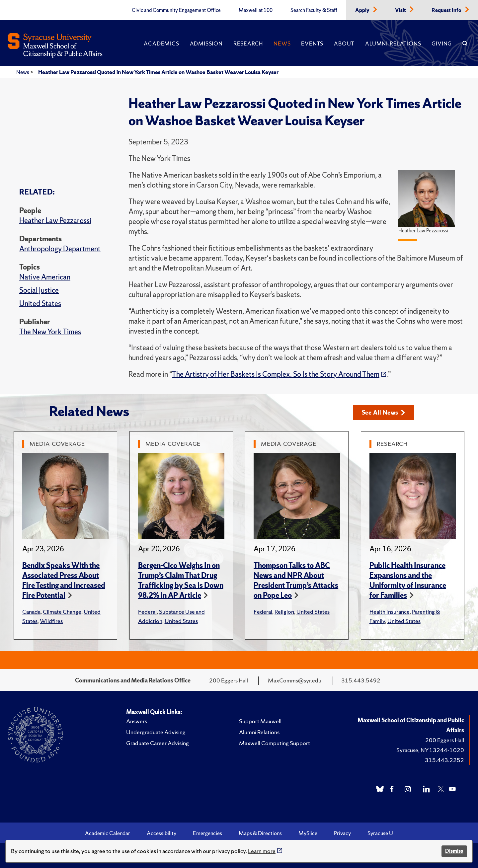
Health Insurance (390, 612)
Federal (147, 612)
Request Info (447, 10)
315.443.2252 (444, 760)
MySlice (308, 833)
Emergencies (207, 833)
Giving (442, 43)
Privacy (342, 833)
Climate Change (62, 612)
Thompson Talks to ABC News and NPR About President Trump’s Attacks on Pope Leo (296, 580)
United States (40, 304)
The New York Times (50, 332)
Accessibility (161, 833)
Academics (161, 43)
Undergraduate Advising (156, 732)
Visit (401, 10)
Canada (31, 612)
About (344, 43)
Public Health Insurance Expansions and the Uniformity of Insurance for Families (408, 580)
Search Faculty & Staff (314, 10)
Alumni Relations (393, 43)
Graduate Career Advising (158, 743)
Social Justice (39, 290)
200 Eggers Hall (445, 740)
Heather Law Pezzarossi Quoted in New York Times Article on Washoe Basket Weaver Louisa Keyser (158, 72)
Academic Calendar (108, 833)
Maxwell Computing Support (275, 743)
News (282, 43)
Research (248, 43)
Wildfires (51, 621)
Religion (284, 612)
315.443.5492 (361, 680)
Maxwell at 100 (256, 10)
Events (312, 43)
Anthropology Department (60, 249)
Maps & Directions (260, 833)
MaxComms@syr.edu (295, 680)
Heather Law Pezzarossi (55, 221)
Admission (206, 43)
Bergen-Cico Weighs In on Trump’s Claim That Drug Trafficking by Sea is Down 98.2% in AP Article (181, 580)
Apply (363, 10)
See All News (384, 412)
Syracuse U (380, 833)
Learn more (262, 851)
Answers (137, 721)
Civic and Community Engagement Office (176, 10)
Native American (45, 277)
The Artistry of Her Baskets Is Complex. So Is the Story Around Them (276, 374)
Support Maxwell (260, 721)
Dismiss (454, 851)
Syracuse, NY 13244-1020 (430, 750)
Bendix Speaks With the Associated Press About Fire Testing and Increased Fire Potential (64, 580)
